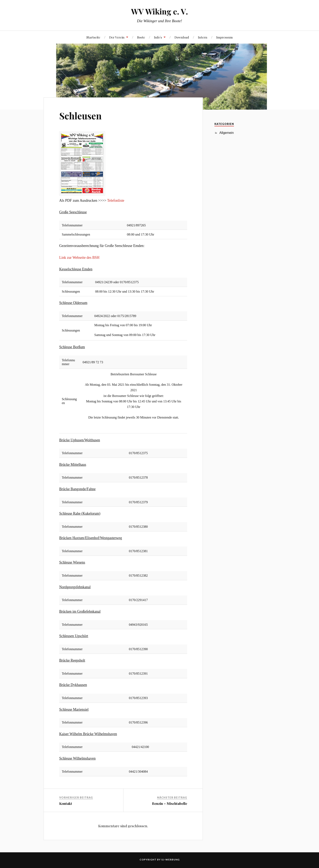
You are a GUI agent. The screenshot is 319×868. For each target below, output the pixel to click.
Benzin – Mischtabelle (170, 803)
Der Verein (117, 37)
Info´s (158, 37)
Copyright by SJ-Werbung (160, 860)
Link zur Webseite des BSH (79, 258)
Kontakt (66, 803)
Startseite (93, 37)
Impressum (225, 37)
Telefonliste (116, 200)
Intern (203, 37)
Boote (141, 37)
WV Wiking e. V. (159, 11)
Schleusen (80, 116)
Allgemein (227, 133)
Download (182, 37)
